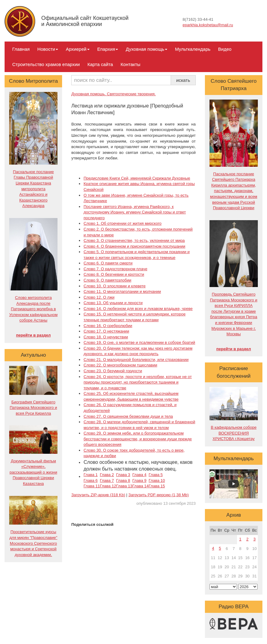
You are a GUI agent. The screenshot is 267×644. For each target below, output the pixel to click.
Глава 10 (157, 480)
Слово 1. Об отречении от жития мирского (122, 223)
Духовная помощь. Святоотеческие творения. (113, 94)
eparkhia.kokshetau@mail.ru (208, 25)
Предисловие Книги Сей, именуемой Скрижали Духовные (137, 178)
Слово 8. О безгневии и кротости (114, 274)
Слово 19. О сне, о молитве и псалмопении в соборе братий (139, 342)
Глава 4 (139, 475)
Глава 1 (91, 475)
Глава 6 (91, 480)
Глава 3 (123, 475)
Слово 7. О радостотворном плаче (115, 269)
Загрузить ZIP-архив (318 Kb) (98, 495)
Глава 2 (107, 475)
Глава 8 (123, 480)
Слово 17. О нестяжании (106, 331)
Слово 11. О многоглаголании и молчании (122, 291)
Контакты (130, 64)
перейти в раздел (33, 335)
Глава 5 (156, 475)
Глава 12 (108, 486)
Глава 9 (139, 480)
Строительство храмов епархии (46, 64)
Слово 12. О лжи (99, 297)
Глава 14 (141, 486)
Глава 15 (157, 486)
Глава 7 (107, 480)
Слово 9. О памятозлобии (107, 280)
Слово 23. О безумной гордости (113, 371)
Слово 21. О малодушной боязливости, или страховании (136, 360)
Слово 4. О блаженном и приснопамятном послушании (134, 246)
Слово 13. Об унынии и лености (113, 303)
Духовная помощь (146, 49)
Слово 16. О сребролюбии (108, 326)
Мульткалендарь (193, 49)
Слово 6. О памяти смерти (108, 263)
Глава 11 (92, 486)
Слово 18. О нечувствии (106, 337)
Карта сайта (100, 64)
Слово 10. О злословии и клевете (115, 286)
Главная (21, 49)
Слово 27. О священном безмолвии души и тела (128, 416)
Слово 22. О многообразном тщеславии (120, 365)
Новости (48, 49)
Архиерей (78, 49)
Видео (225, 49)
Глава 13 (124, 486)
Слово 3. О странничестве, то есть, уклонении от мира (134, 240)
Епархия (108, 49)
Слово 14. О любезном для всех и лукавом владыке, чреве (138, 309)
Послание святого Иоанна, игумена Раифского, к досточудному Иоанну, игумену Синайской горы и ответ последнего (135, 212)
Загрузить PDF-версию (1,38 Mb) (159, 495)
